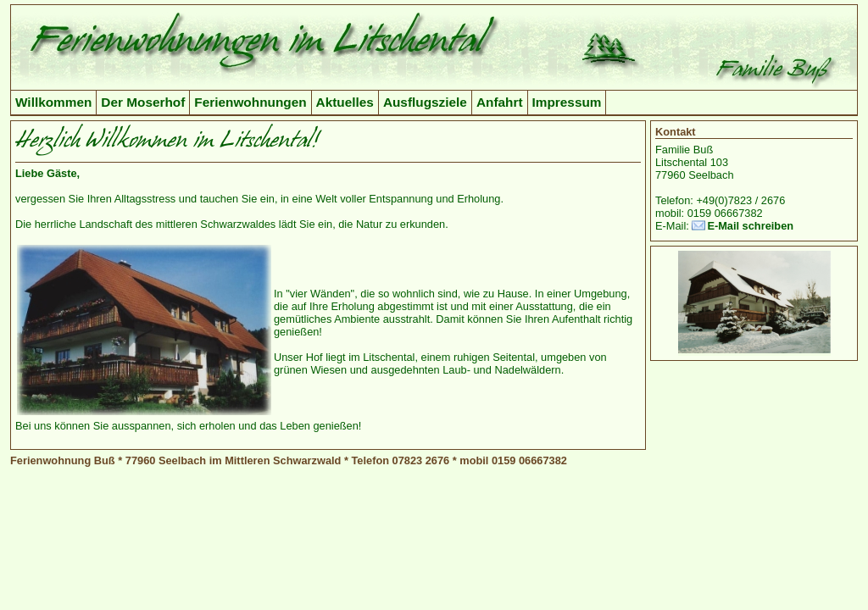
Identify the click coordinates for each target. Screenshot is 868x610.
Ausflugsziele (425, 102)
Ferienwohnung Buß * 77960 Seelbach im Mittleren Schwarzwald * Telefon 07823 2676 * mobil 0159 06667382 (289, 460)
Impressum (567, 102)
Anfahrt (500, 102)
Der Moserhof (143, 102)
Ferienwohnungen (250, 102)
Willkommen (53, 102)
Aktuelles (345, 102)
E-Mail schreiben (750, 226)
